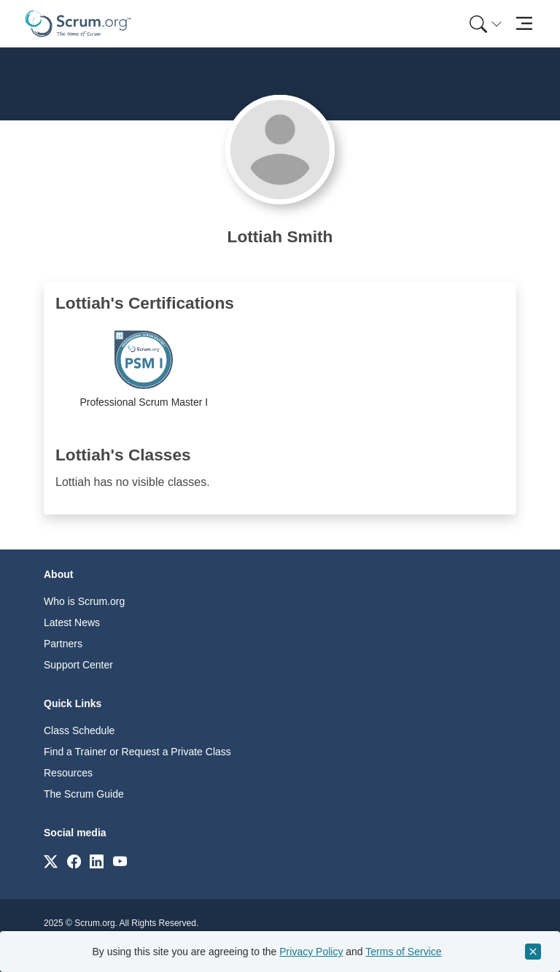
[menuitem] (484, 24)
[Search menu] (486, 24)
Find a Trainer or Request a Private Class (137, 752)
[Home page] (78, 24)
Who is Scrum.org (84, 601)
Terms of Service (403, 952)
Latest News (72, 622)
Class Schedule (79, 730)
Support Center (78, 665)
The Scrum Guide (84, 794)
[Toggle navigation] (524, 24)
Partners (63, 644)
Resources (68, 773)
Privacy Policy (311, 952)
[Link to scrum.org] (51, 861)
